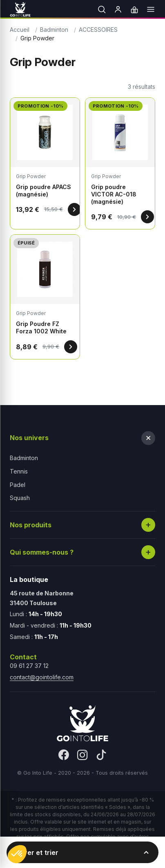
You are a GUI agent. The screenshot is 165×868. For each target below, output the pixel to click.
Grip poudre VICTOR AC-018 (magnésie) (114, 194)
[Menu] (151, 9)
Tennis (19, 471)
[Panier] (134, 9)
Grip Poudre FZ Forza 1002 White (41, 327)
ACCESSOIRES (98, 30)
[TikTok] (101, 755)
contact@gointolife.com (42, 677)
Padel (18, 485)
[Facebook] (64, 755)
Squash (20, 498)
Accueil (20, 30)
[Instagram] (82, 755)
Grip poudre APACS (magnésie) (43, 191)
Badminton (54, 30)
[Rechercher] (102, 9)
